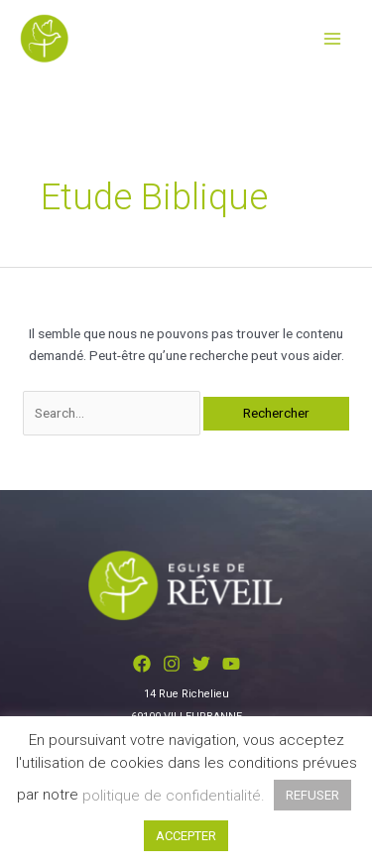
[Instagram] (172, 664)
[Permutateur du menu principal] (333, 38)
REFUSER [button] (312, 795)
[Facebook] (142, 664)
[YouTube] (231, 664)
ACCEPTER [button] (186, 836)
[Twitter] (201, 664)
